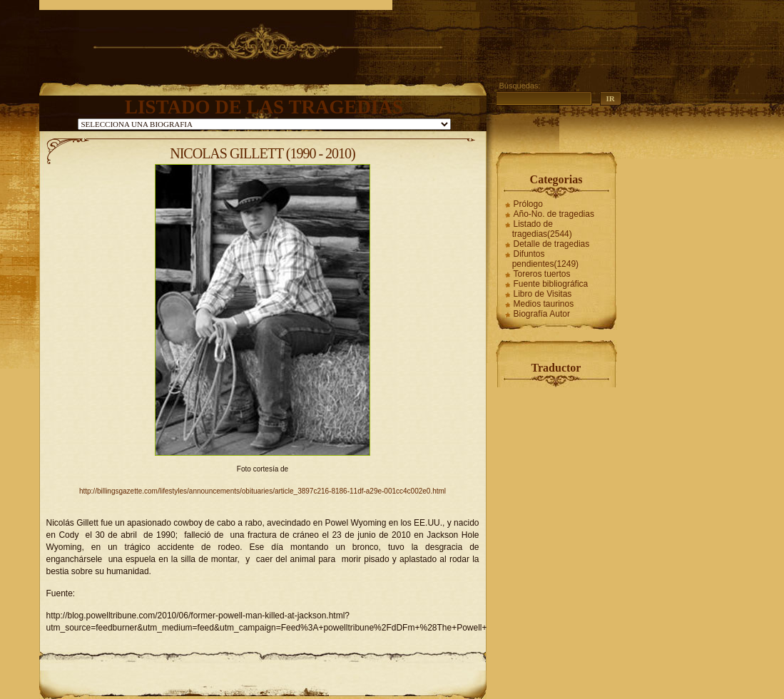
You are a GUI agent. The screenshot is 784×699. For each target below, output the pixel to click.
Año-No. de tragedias (554, 214)
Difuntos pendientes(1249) (545, 259)
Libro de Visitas (543, 294)
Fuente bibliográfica (551, 284)
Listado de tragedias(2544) (542, 229)
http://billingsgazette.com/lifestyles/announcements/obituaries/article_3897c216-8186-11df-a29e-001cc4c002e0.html (263, 491)
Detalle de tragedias (552, 244)
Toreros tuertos (542, 274)
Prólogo (528, 204)
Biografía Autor (542, 314)
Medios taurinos (544, 304)
